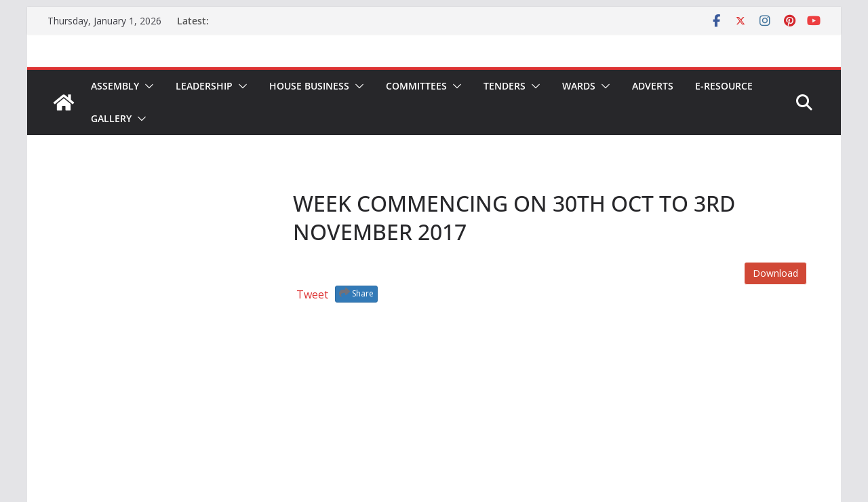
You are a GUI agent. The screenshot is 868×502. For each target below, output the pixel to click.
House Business (309, 86)
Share (356, 293)
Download (775, 273)
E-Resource (724, 86)
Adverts (653, 86)
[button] (146, 86)
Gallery (111, 118)
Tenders (505, 86)
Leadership (204, 86)
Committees (416, 86)
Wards (579, 86)
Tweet (312, 294)
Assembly (115, 86)
